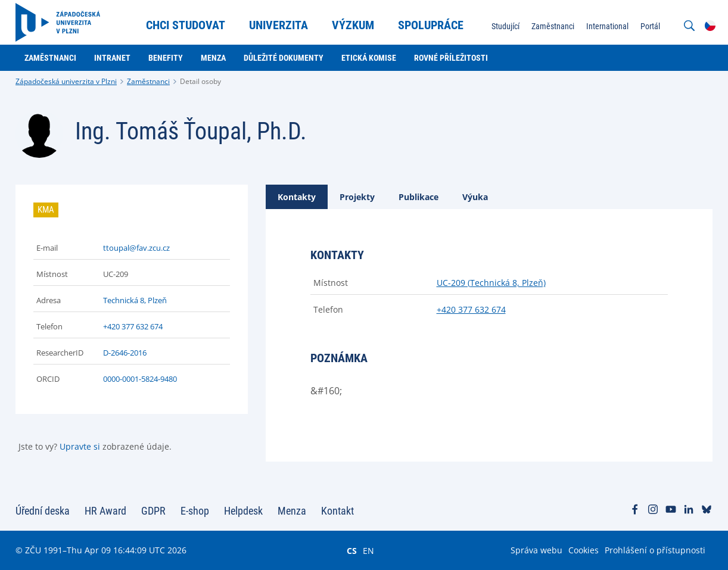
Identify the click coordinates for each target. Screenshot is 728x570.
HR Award (105, 511)
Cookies (584, 550)
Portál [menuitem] (650, 26)
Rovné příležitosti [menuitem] (451, 58)
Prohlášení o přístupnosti (655, 550)
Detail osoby (200, 81)
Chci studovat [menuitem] (186, 25)
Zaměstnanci (148, 81)
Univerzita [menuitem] (279, 25)
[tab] (297, 197)
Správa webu (536, 550)
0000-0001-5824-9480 (140, 379)
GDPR (153, 511)
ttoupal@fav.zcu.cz (136, 248)
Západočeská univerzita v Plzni (66, 81)
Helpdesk (243, 511)
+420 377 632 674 (133, 326)
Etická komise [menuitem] (369, 58)
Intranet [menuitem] (112, 58)
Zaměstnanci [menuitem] (553, 26)
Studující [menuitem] (505, 26)
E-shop (195, 511)
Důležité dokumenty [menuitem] (284, 58)
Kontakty (297, 197)
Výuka (475, 197)
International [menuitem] (607, 26)
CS (352, 550)
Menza (292, 511)
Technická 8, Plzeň (135, 300)
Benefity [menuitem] (166, 58)
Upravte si (80, 446)
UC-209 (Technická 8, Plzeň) (491, 283)
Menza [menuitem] (213, 58)
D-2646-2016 (125, 353)
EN (368, 550)
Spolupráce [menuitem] (431, 25)
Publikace (419, 197)
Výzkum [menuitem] (353, 25)
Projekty (357, 197)
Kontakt (337, 511)
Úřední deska (43, 511)
